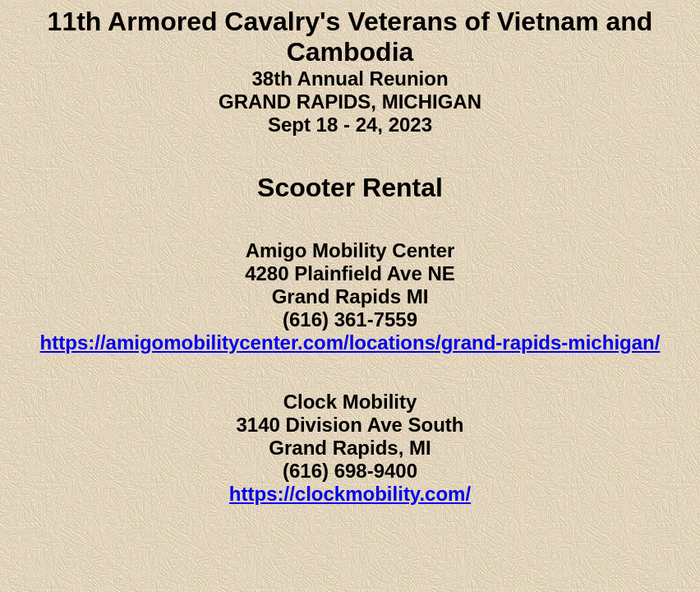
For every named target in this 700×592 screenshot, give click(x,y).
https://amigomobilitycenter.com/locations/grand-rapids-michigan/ (350, 342)
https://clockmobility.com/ (350, 494)
